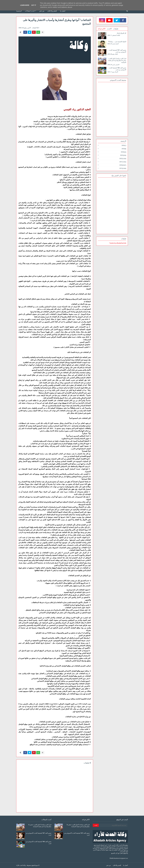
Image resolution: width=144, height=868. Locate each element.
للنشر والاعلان (117, 865)
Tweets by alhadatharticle (118, 243)
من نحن (108, 865)
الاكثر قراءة (102, 29)
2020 (123, 165)
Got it (34, 5)
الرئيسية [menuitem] (19, 11)
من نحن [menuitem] (42, 11)
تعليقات (116, 29)
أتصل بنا (126, 865)
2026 (124, 145)
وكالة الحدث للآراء (21, 865)
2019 (123, 168)
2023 (123, 155)
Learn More (25, 5)
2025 (124, 149)
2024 (124, 152)
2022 (123, 159)
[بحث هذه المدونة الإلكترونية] (113, 825)
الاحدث (109, 29)
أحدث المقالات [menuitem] (30, 11)
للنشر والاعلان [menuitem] (52, 11)
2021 (123, 162)
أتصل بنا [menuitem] (63, 11)
